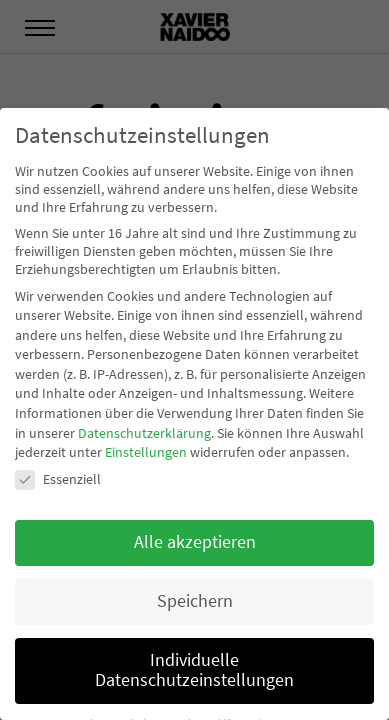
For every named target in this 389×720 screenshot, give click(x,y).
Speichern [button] (195, 601)
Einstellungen (146, 452)
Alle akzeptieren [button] (195, 542)
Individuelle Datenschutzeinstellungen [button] (194, 670)
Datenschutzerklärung (144, 433)
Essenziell (58, 479)
